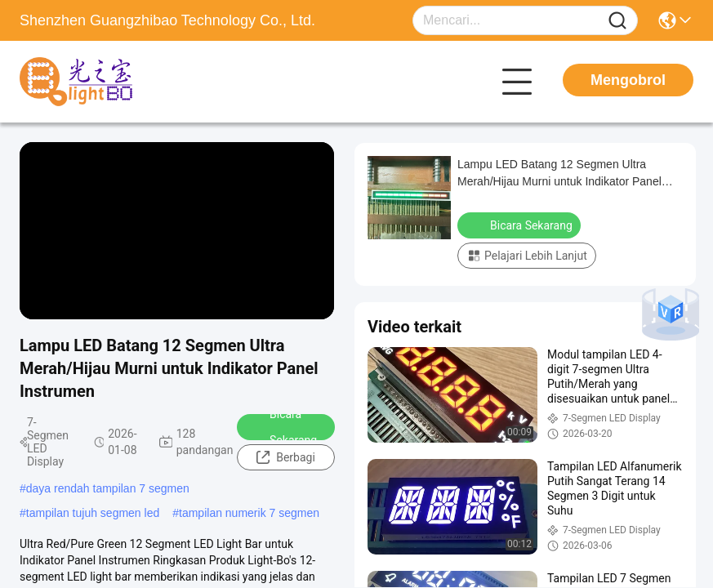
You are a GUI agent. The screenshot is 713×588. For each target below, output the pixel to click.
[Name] (617, 21)
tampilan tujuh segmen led (93, 513)
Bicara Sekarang (283, 427)
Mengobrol (628, 80)
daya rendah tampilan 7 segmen (108, 488)
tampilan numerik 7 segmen (249, 513)
